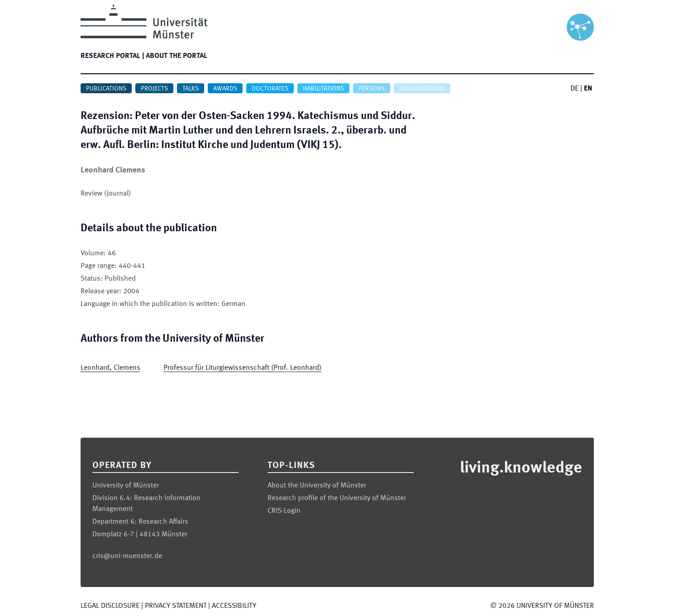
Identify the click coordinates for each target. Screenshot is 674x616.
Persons (372, 89)
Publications (106, 89)
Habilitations (323, 89)
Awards (225, 89)
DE (574, 89)
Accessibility (234, 606)
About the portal (177, 56)
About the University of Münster (317, 486)
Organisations (422, 89)
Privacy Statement (176, 606)
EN (588, 89)
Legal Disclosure (110, 606)
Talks (191, 89)
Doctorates (270, 89)
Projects (154, 89)
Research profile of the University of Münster (337, 498)
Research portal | (112, 56)
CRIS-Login (284, 511)
